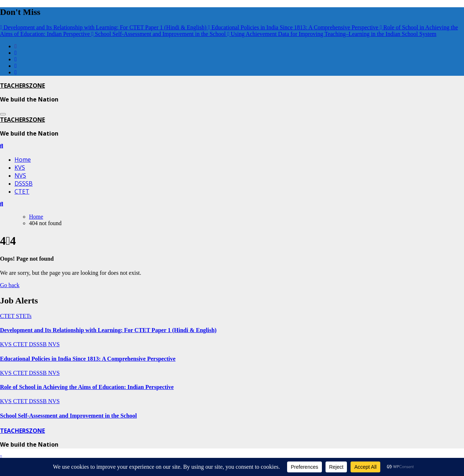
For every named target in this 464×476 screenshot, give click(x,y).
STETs (24, 316)
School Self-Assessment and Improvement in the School (69, 416)
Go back (10, 285)
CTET (22, 191)
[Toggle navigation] (3, 114)
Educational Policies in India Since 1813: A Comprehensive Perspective (88, 359)
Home (23, 160)
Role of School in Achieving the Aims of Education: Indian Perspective (87, 387)
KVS (20, 167)
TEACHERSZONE (22, 86)
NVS (20, 175)
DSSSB (24, 183)
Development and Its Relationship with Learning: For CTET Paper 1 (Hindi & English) (108, 330)
